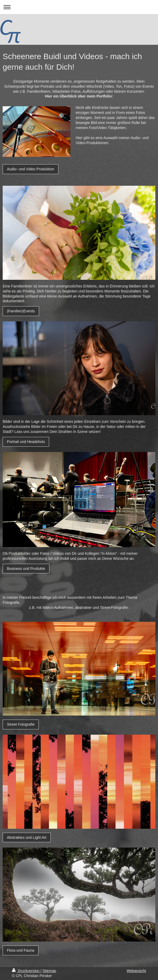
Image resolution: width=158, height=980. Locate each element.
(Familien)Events (21, 311)
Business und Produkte (26, 569)
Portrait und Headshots (26, 442)
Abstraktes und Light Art (27, 837)
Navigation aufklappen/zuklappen (79, 7)
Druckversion (26, 971)
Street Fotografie (21, 724)
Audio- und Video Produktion (31, 169)
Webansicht (136, 971)
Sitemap (49, 971)
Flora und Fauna (21, 950)
